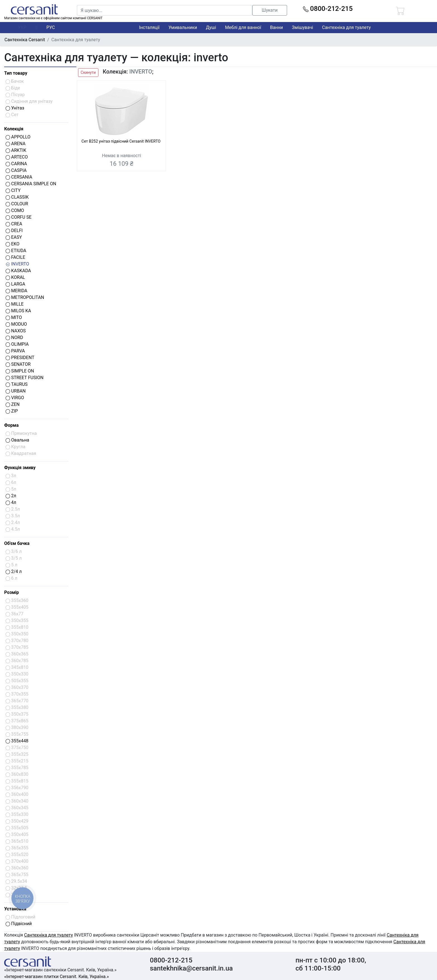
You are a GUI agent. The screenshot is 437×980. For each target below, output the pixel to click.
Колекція (14, 129)
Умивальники (183, 27)
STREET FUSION (25, 378)
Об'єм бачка (17, 543)
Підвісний (19, 924)
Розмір (12, 592)
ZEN (13, 404)
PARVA (15, 351)
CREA (14, 224)
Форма (11, 425)
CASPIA (16, 170)
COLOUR (17, 204)
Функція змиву (20, 468)
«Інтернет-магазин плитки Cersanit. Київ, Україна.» (56, 977)
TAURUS (17, 384)
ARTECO (17, 157)
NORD (14, 337)
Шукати (270, 10)
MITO (14, 317)
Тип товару (16, 73)
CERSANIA (19, 177)
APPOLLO (18, 137)
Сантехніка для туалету (347, 27)
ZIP (12, 411)
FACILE (15, 257)
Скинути (88, 72)
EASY (14, 237)
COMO (15, 210)
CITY (13, 190)
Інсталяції (149, 27)
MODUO (16, 324)
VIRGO (15, 398)
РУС (51, 27)
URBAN (16, 391)
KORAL (15, 277)
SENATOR (18, 364)
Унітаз (15, 108)
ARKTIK (16, 150)
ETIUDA (16, 251)
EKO (13, 244)
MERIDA (16, 291)
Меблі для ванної (243, 27)
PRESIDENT (20, 358)
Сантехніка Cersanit (25, 40)
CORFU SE (19, 217)
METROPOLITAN (25, 297)
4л (11, 502)
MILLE (15, 304)
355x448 (17, 741)
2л (11, 496)
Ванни (276, 27)
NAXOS (16, 331)
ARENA (15, 144)
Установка (15, 909)
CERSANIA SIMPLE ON (31, 184)
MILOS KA (18, 311)
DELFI (14, 231)
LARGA (15, 284)
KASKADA (18, 271)
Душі (211, 27)
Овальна (17, 440)
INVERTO (17, 264)
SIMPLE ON (20, 371)
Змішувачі (302, 27)
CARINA (16, 164)
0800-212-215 (328, 9)
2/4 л (14, 571)
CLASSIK (17, 197)
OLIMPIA (17, 344)
